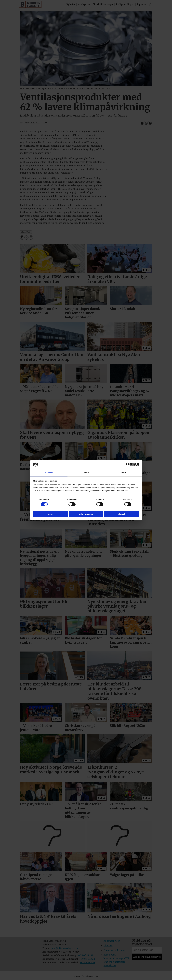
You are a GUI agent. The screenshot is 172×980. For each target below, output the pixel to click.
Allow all (122, 514)
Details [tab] (86, 473)
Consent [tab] (49, 473)
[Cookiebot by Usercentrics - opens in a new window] (128, 465)
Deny (50, 514)
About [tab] (123, 473)
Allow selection (86, 514)
